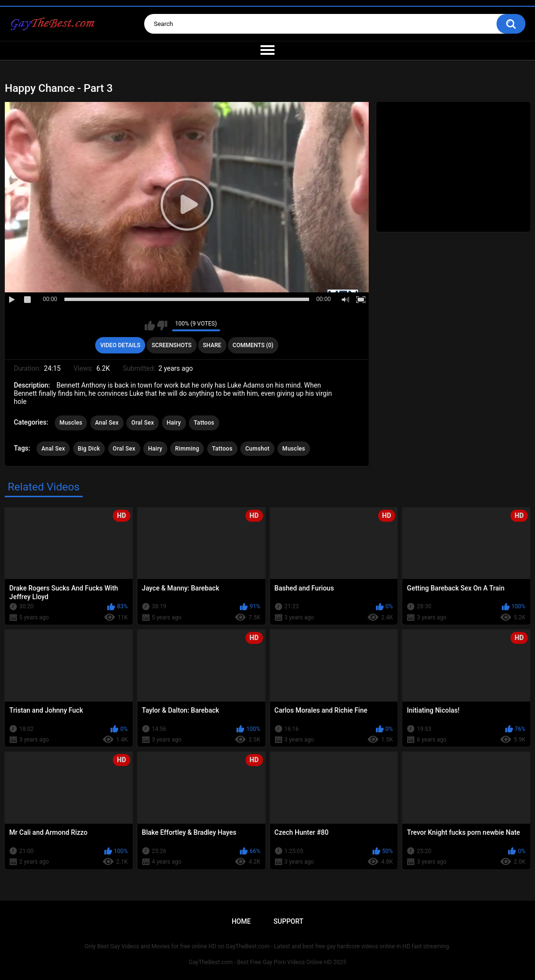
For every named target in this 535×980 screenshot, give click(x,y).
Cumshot (257, 449)
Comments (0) (253, 345)
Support (288, 921)
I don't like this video (162, 326)
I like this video (150, 326)
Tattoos (204, 423)
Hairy (174, 423)
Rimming (187, 449)
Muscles (71, 423)
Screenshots (172, 345)
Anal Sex (107, 423)
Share (212, 345)
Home (241, 921)
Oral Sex (143, 423)
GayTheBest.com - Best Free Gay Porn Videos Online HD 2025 (268, 962)
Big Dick (89, 449)
